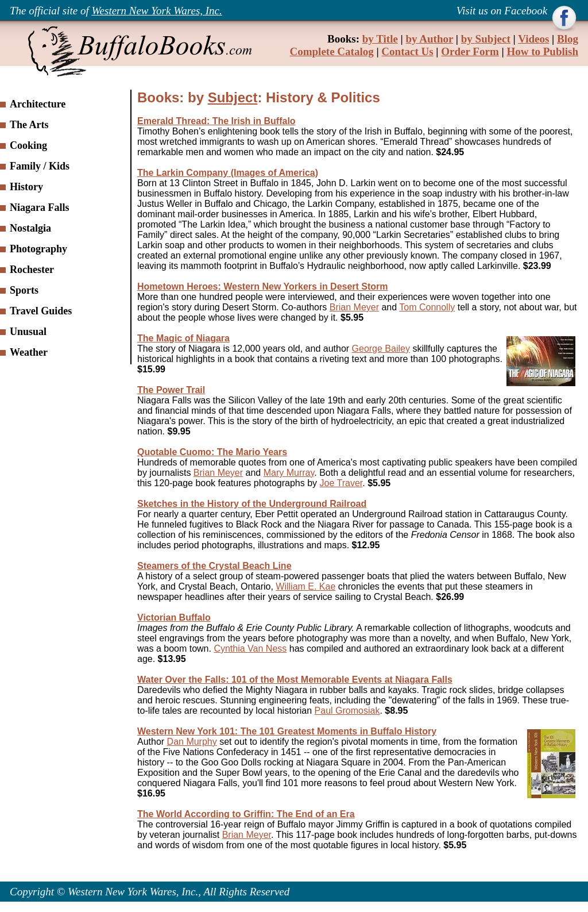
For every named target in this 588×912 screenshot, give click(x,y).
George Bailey (381, 349)
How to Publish (542, 51)
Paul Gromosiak (347, 711)
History (26, 187)
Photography (38, 249)
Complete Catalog (332, 51)
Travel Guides (41, 311)
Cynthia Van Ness (250, 649)
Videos (533, 39)
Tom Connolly (427, 307)
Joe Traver (341, 483)
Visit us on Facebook (503, 11)
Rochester (32, 270)
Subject (233, 97)
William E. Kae (305, 586)
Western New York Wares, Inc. (157, 11)
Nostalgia (30, 228)
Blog (568, 39)
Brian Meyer (354, 307)
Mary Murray (289, 473)
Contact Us (407, 51)
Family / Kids (40, 166)
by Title (380, 39)
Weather (29, 352)
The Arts (29, 125)
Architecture (38, 104)
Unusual (28, 332)
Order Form (470, 51)
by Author (430, 39)
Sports (24, 290)
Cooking (28, 145)
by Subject (486, 39)
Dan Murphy (192, 742)
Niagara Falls (40, 207)
